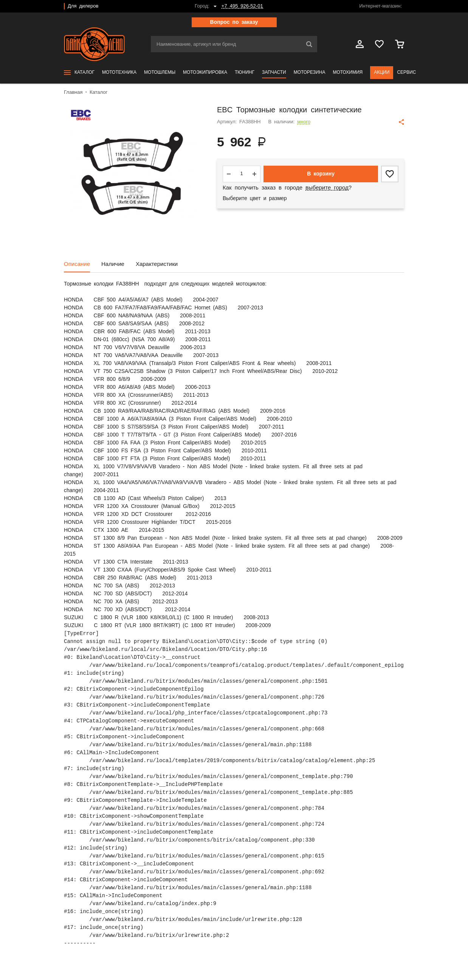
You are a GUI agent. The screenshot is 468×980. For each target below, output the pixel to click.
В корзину (321, 174)
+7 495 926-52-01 (242, 6)
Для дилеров (83, 6)
